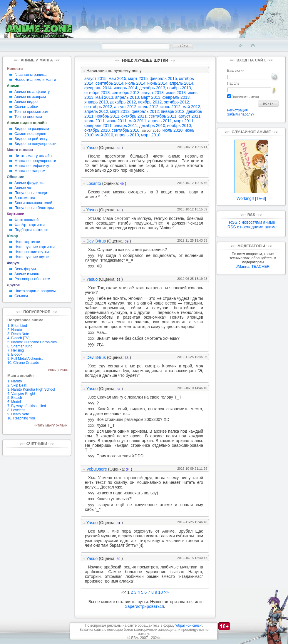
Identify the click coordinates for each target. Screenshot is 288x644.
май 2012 (191, 107)
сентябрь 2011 (163, 116)
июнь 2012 (170, 107)
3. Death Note (18, 334)
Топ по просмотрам (31, 112)
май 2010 (104, 135)
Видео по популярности (35, 144)
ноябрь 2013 (179, 88)
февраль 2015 (163, 78)
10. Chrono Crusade (23, 363)
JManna (242, 266)
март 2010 (150, 135)
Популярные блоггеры (34, 208)
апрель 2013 (127, 97)
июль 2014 (135, 83)
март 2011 (184, 121)
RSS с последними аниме (252, 227)
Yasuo (92, 148)
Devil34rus (96, 241)
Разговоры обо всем (32, 279)
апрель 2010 (127, 135)
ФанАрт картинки (30, 225)
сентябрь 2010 (126, 130)
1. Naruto (15, 381)
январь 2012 (173, 111)
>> (166, 592)
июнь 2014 (157, 83)
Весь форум (25, 269)
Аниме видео (26, 102)
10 (160, 592)
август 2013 (153, 93)
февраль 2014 (98, 88)
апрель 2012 (96, 111)
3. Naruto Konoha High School (31, 389)
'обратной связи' (189, 625)
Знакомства (25, 198)
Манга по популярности (35, 161)
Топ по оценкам (28, 117)
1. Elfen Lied (17, 326)
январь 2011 (125, 126)
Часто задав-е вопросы (35, 291)
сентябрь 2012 (98, 107)
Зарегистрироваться (144, 606)
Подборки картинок (31, 230)
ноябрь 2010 (179, 126)
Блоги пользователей (33, 203)
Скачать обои (26, 107)
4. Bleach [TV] (18, 338)
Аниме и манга (27, 274)
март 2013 (150, 97)
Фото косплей (26, 220)
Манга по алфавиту (32, 166)
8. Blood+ (15, 354)
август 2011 (190, 116)
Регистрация (237, 110)
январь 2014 (125, 88)
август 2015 (96, 78)
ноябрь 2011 (107, 116)
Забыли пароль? (241, 114)
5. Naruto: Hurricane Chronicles (32, 342)
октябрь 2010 (97, 130)
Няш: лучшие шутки (32, 257)
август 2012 (125, 107)
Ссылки (21, 296)
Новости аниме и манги (35, 80)
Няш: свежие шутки (32, 252)
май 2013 (104, 97)
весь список (58, 370)
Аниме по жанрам (30, 97)
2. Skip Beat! (17, 385)
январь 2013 (96, 102)
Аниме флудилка (30, 183)
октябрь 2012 (176, 102)
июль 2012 (149, 107)
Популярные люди (31, 193)
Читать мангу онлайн (33, 156)
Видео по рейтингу (31, 139)
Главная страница (30, 75)
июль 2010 (173, 130)
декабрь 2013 (152, 88)
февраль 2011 (98, 126)
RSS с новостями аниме (252, 222)
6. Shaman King (20, 346)
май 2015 (117, 78)
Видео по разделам (32, 129)
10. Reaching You (21, 418)
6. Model (14, 402)
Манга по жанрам (30, 171)
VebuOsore (97, 469)
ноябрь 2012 (150, 102)
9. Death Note (18, 414)
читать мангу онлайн (51, 425)
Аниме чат (24, 188)
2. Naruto (15, 330)
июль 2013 (176, 93)
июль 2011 (94, 121)
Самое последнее (30, 134)
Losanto (94, 183)
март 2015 (138, 78)
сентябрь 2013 (126, 93)
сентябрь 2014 (109, 83)
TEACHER (260, 266)
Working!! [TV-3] (251, 196)
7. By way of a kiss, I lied (27, 406)
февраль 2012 (145, 111)
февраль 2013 (176, 97)
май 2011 (137, 121)
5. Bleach (15, 398)
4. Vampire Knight (21, 394)
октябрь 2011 (134, 116)
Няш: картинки (27, 242)
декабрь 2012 (123, 102)
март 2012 (120, 111)
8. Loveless (16, 410)
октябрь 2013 (97, 93)
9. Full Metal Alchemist (25, 359)
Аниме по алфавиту (32, 92)
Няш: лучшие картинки (35, 247)
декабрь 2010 (152, 126)
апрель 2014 (181, 83)
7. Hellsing (16, 350)
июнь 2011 (116, 121)
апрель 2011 (160, 121)
